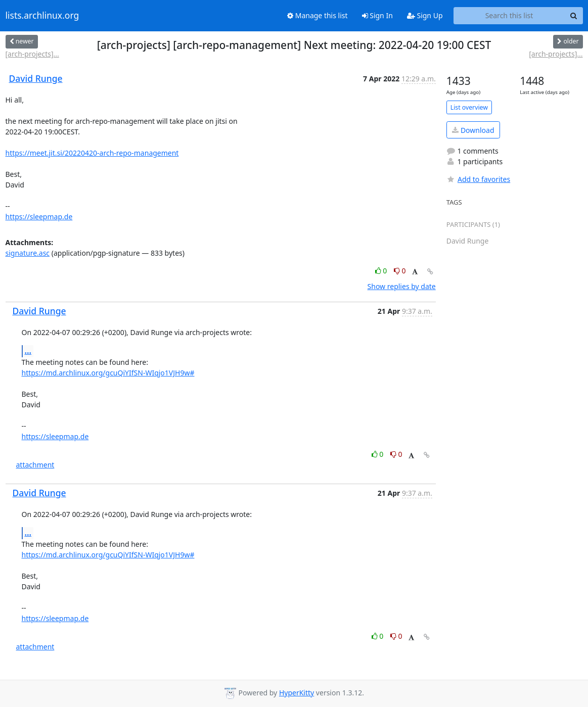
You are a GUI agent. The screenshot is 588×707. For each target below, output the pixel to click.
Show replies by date (402, 286)
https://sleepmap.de (39, 217)
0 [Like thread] (382, 271)
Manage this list (318, 15)
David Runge (36, 78)
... (28, 351)
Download (473, 130)
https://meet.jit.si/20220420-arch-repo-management (92, 153)
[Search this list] (509, 16)
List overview (469, 107)
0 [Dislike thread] (400, 271)
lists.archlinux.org (42, 16)
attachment (35, 465)
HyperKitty (297, 693)
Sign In (377, 15)
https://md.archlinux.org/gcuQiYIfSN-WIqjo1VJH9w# (108, 373)
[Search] (574, 16)
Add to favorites (478, 179)
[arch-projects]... (32, 54)
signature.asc (28, 253)
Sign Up (425, 15)
